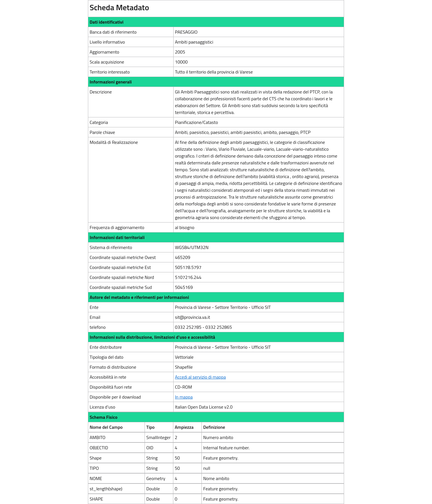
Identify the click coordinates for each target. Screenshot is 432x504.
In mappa (184, 397)
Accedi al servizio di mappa (200, 377)
